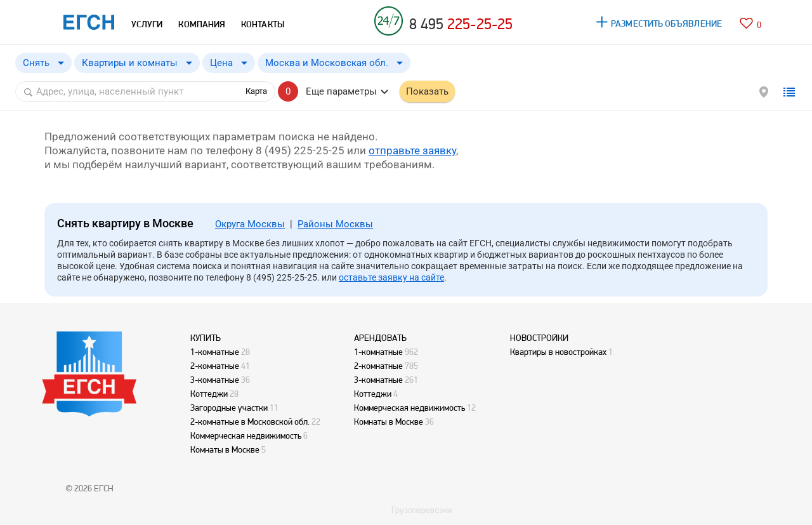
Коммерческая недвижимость (246, 435)
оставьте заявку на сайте (391, 277)
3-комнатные (215, 380)
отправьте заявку (412, 150)
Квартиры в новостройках (558, 352)
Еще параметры (341, 91)
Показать (427, 91)
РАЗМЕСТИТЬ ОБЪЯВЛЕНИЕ (666, 23)
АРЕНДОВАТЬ (380, 338)
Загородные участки (229, 408)
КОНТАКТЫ (263, 24)
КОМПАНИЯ (202, 24)
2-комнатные (215, 366)
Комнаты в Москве (225, 449)
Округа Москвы (250, 224)
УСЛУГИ (147, 24)
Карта (256, 91)
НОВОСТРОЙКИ (539, 338)
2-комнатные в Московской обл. (250, 422)
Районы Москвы (335, 224)
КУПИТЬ (206, 338)
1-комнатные (215, 352)
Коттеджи (209, 394)
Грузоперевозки (422, 510)
